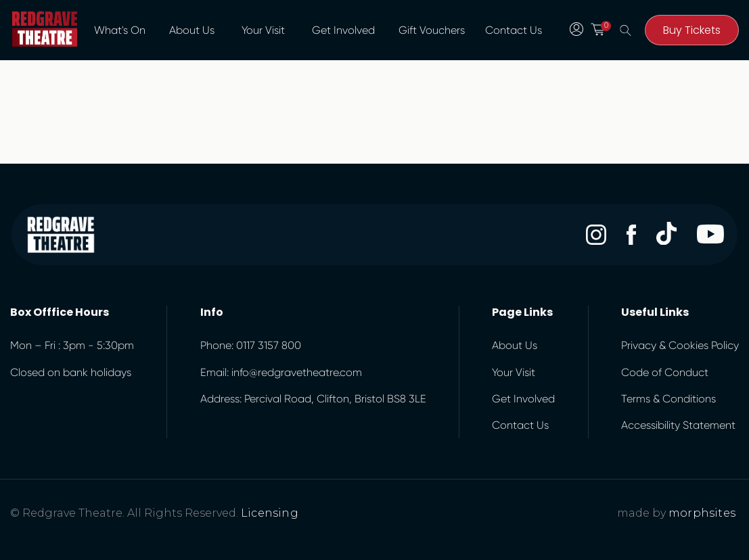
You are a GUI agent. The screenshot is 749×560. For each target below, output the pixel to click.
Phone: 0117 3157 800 (251, 345)
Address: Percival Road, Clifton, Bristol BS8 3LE (313, 399)
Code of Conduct (665, 372)
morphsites (702, 513)
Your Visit (263, 30)
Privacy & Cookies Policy (680, 345)
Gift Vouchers (432, 30)
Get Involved (343, 30)
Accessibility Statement (678, 425)
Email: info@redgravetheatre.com (281, 372)
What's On (120, 30)
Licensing (270, 513)
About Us (192, 30)
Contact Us (514, 30)
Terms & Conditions (668, 399)
